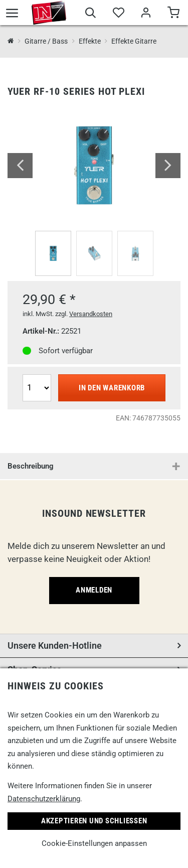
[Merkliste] (118, 14)
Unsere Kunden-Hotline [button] (55, 645)
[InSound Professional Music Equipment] (11, 41)
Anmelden (94, 590)
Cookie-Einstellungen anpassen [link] (94, 843)
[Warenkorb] (173, 14)
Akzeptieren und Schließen (94, 821)
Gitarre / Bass (46, 41)
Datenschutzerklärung (44, 799)
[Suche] (90, 14)
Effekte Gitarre (134, 41)
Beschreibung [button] (31, 466)
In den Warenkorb (112, 388)
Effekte (90, 41)
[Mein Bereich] (146, 14)
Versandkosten (91, 314)
